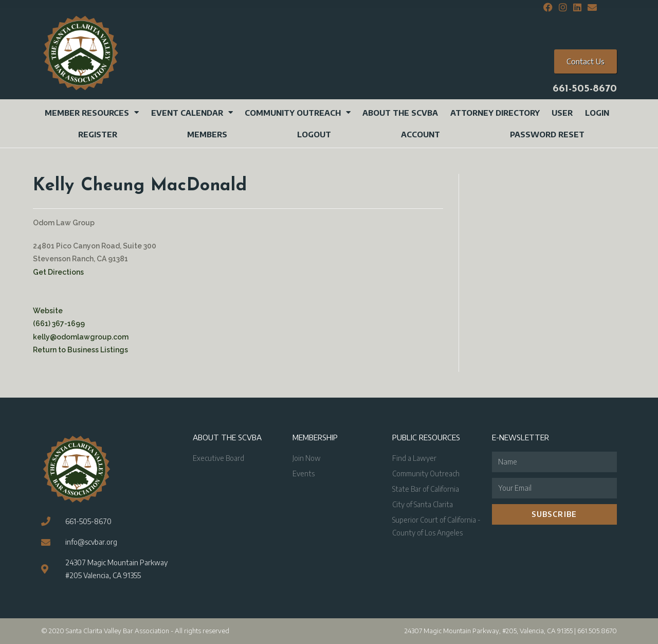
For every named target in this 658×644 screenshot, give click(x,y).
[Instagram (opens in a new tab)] (563, 8)
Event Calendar (192, 112)
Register (98, 134)
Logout (314, 134)
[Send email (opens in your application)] (591, 8)
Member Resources (92, 112)
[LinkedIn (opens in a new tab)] (577, 8)
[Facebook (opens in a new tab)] (548, 8)
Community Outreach (298, 112)
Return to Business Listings (80, 350)
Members (207, 134)
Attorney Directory (495, 113)
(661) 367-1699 (59, 324)
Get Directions (58, 272)
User (562, 113)
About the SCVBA (400, 113)
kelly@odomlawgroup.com (81, 337)
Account (421, 134)
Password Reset (547, 134)
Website (48, 311)
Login (597, 113)
